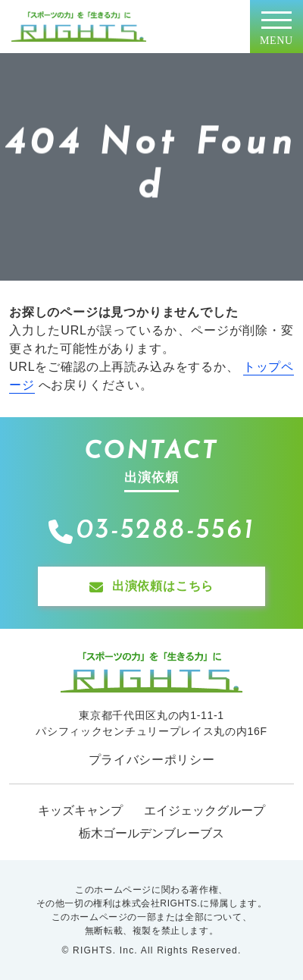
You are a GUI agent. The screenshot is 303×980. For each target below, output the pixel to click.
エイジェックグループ (205, 810)
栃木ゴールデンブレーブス (151, 833)
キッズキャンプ (80, 810)
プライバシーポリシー (152, 760)
